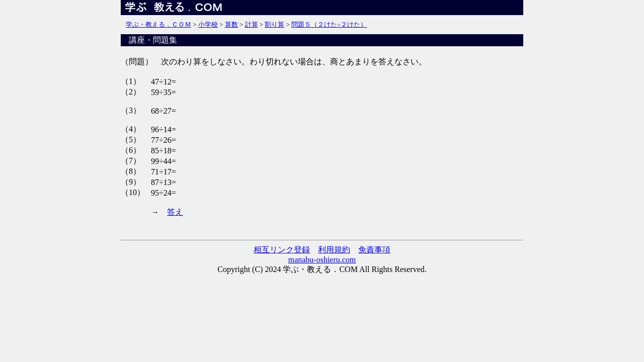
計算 (252, 24)
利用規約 (334, 250)
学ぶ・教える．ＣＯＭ (158, 24)
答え (175, 212)
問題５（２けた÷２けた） (329, 24)
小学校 (208, 24)
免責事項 (374, 250)
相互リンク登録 (282, 250)
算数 (231, 24)
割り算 (274, 24)
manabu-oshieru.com (322, 260)
